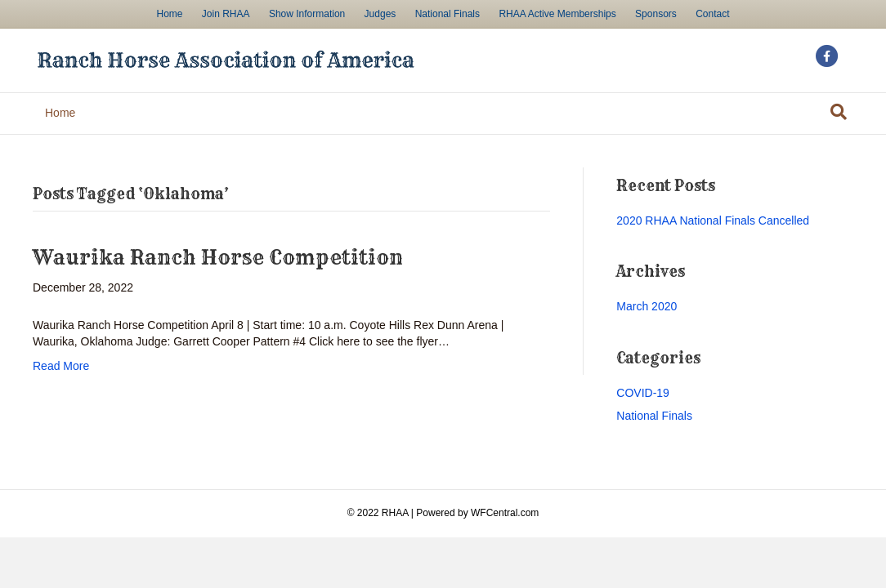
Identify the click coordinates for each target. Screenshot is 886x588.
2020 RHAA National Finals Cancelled (713, 220)
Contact (712, 14)
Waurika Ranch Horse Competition (218, 257)
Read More (61, 366)
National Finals (447, 14)
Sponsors (656, 14)
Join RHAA (226, 14)
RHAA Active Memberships (557, 14)
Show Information (307, 14)
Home (169, 14)
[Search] (839, 112)
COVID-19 (643, 393)
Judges (380, 14)
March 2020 (647, 306)
